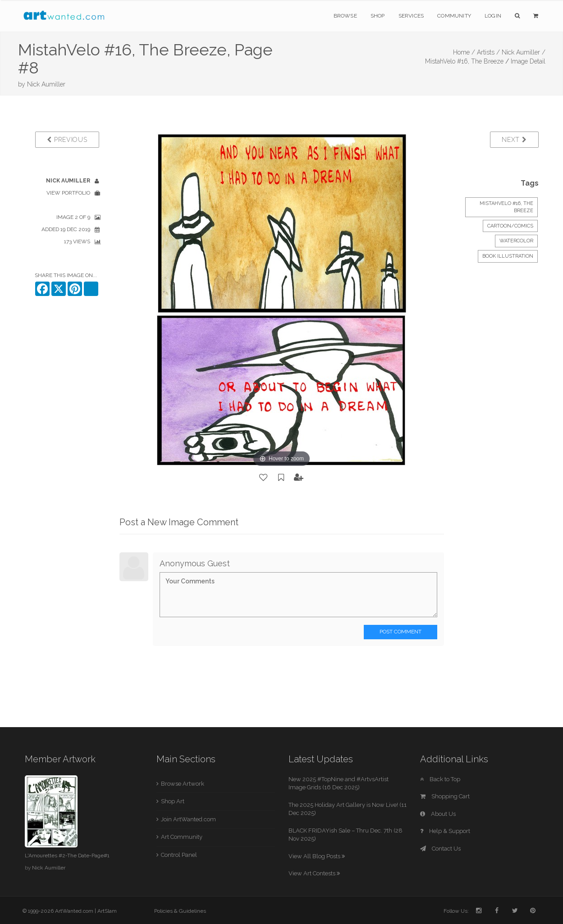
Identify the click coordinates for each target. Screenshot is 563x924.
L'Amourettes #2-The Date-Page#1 (67, 856)
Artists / (488, 52)
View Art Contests (314, 873)
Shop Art (173, 801)
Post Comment (401, 632)
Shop (378, 16)
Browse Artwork (183, 784)
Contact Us (440, 849)
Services (411, 16)
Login (493, 16)
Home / (464, 52)
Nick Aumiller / (524, 52)
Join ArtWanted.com (188, 819)
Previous (67, 140)
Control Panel (179, 855)
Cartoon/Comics (510, 226)
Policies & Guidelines (180, 911)
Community (454, 16)
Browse (345, 16)
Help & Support (445, 831)
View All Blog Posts (317, 856)
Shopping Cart (445, 796)
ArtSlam (107, 911)
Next (514, 140)
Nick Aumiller (46, 84)
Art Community (182, 837)
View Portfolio (68, 193)
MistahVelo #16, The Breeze (464, 61)
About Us (438, 814)
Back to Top (440, 779)
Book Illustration (508, 256)
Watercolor (516, 241)
